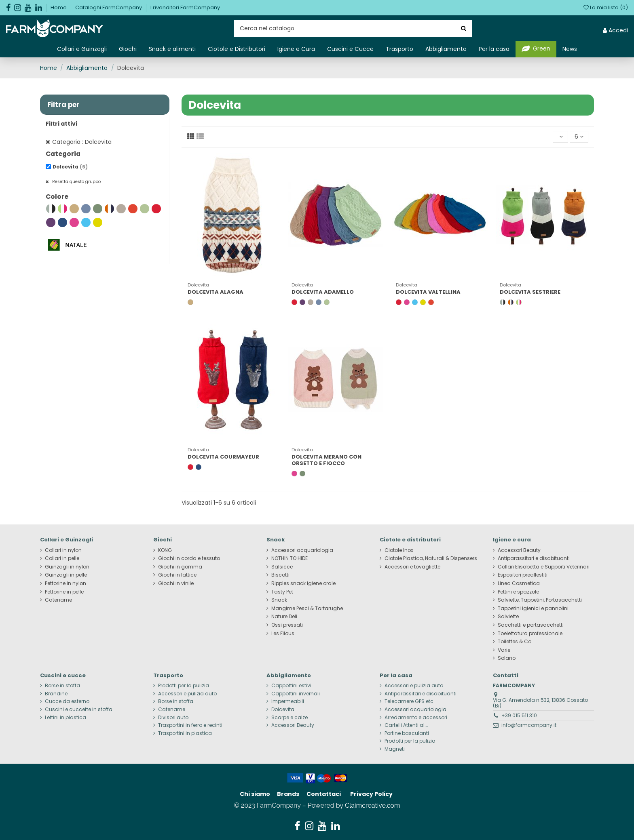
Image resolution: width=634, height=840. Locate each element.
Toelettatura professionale (530, 634)
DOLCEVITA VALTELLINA (428, 292)
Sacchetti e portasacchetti (531, 625)
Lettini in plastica (66, 718)
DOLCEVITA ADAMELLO (323, 292)
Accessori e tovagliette (412, 567)
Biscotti (280, 575)
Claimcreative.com (373, 805)
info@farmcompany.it (529, 725)
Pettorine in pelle (64, 592)
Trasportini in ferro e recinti (190, 725)
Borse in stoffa (62, 686)
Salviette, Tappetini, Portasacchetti (540, 600)
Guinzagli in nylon (67, 567)
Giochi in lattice (177, 575)
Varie (504, 650)
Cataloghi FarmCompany (109, 7)
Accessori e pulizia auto (187, 694)
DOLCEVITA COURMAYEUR (223, 457)
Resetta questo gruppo (76, 182)
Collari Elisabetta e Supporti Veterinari (544, 567)
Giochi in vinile (176, 583)
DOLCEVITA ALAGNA (216, 292)
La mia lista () (606, 7)
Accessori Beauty (519, 550)
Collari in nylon (63, 550)
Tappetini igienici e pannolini (533, 608)
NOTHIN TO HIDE (290, 558)
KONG (165, 550)
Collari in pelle (62, 558)
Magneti (395, 749)
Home (59, 7)
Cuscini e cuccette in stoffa (79, 709)
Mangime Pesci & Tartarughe (307, 608)
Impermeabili (288, 701)
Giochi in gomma (180, 567)
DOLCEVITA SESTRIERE (530, 292)
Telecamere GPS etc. (410, 701)
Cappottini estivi (291, 686)
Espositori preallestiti (523, 575)
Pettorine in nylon (66, 583)
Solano (507, 658)
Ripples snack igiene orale (303, 583)
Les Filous (283, 634)
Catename (58, 600)
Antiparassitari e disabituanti (534, 558)
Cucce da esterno (67, 701)
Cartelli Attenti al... (406, 725)
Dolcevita (70, 167)
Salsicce (282, 567)
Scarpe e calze (290, 718)
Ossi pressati (287, 625)
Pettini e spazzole (518, 592)
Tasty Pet (282, 592)
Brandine (56, 694)
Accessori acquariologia (302, 550)
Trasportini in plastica (185, 733)
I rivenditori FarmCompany (185, 7)
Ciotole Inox (399, 550)
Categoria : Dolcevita (82, 142)
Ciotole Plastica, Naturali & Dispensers (431, 558)
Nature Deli (284, 617)
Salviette (508, 617)
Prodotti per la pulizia (184, 686)
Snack (279, 600)
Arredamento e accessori (416, 718)
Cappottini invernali (296, 694)
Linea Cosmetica (519, 583)
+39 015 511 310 (519, 715)
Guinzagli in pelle (66, 575)
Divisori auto (173, 718)
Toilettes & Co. (515, 642)
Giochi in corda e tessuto (189, 558)
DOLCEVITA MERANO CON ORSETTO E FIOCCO (327, 460)
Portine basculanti (407, 733)
